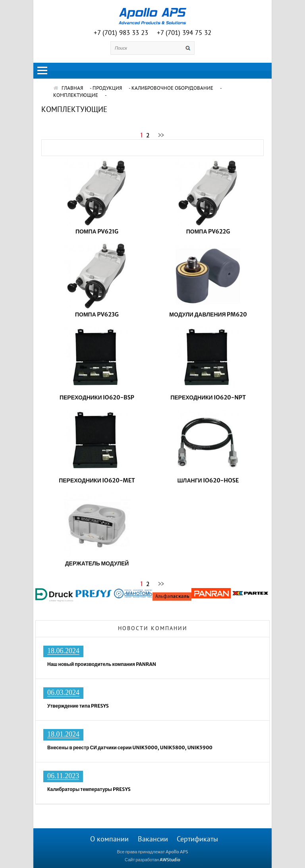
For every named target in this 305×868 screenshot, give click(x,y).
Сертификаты (197, 839)
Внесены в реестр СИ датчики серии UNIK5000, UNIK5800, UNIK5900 (130, 747)
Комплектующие (76, 95)
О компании (109, 839)
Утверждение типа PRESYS (78, 706)
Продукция (107, 88)
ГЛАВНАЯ (68, 88)
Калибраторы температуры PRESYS (89, 789)
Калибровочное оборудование (172, 88)
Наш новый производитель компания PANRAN (102, 664)
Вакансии (153, 839)
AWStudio (170, 860)
